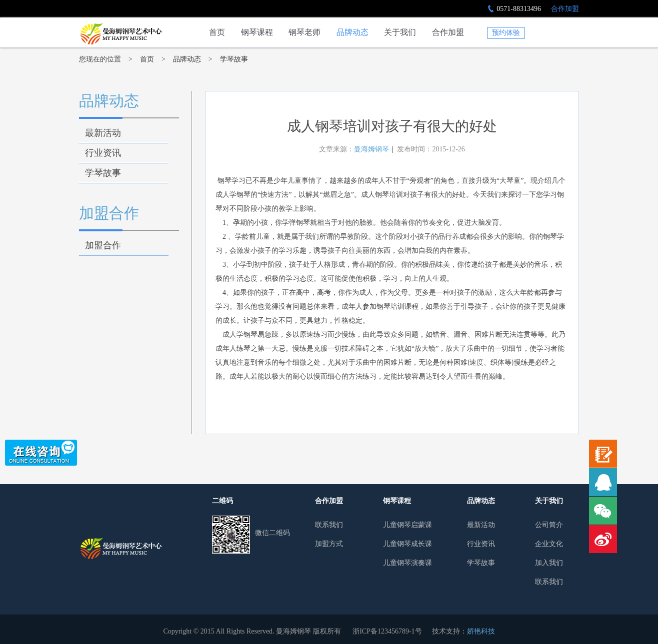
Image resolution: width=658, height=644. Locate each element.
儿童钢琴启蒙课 (407, 525)
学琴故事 (234, 59)
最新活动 (103, 133)
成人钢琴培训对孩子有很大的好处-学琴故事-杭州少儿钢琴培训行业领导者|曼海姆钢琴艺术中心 (120, 34)
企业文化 (549, 544)
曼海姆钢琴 (371, 149)
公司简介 (549, 525)
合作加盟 (565, 9)
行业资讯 (103, 153)
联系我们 (329, 525)
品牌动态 (352, 32)
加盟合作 (109, 213)
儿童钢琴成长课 (407, 544)
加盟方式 (329, 544)
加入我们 (549, 563)
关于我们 (400, 32)
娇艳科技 (481, 631)
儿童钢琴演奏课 (407, 563)
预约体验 (506, 33)
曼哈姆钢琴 (120, 548)
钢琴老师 (304, 32)
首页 (217, 32)
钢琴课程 (257, 32)
